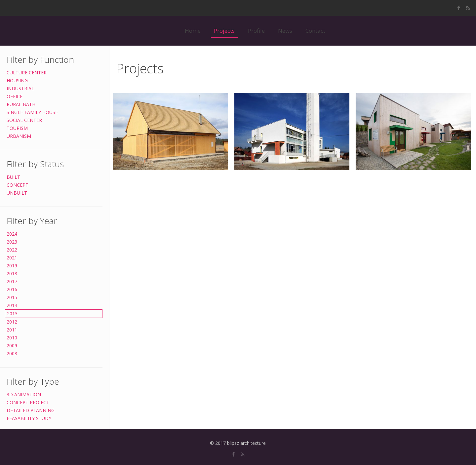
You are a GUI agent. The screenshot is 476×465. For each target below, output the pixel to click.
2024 (12, 234)
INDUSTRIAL (20, 88)
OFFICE (15, 96)
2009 (12, 346)
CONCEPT (18, 185)
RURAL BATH (21, 104)
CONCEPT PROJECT (28, 402)
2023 (12, 242)
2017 (12, 281)
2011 (12, 330)
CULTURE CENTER (27, 73)
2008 (12, 353)
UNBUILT (17, 193)
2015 (12, 297)
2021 (12, 258)
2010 (12, 338)
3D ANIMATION (24, 394)
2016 (12, 289)
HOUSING (17, 80)
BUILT (13, 177)
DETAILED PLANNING (31, 410)
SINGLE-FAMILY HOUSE (32, 112)
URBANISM (19, 136)
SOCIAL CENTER (24, 120)
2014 (12, 305)
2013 (12, 313)
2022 (12, 250)
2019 (12, 266)
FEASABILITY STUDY (29, 418)
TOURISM (17, 128)
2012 (12, 322)
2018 (12, 273)
